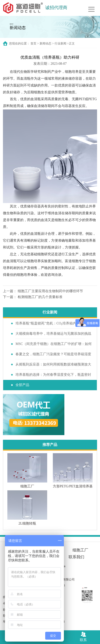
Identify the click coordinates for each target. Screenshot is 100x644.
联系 (83, 636)
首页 (33, 43)
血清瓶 (25, 79)
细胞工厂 (80, 550)
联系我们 (76, 557)
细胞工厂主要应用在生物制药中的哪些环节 (50, 291)
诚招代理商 (56, 8)
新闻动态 (45, 43)
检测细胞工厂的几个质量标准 (40, 297)
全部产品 (22, 385)
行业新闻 (60, 43)
